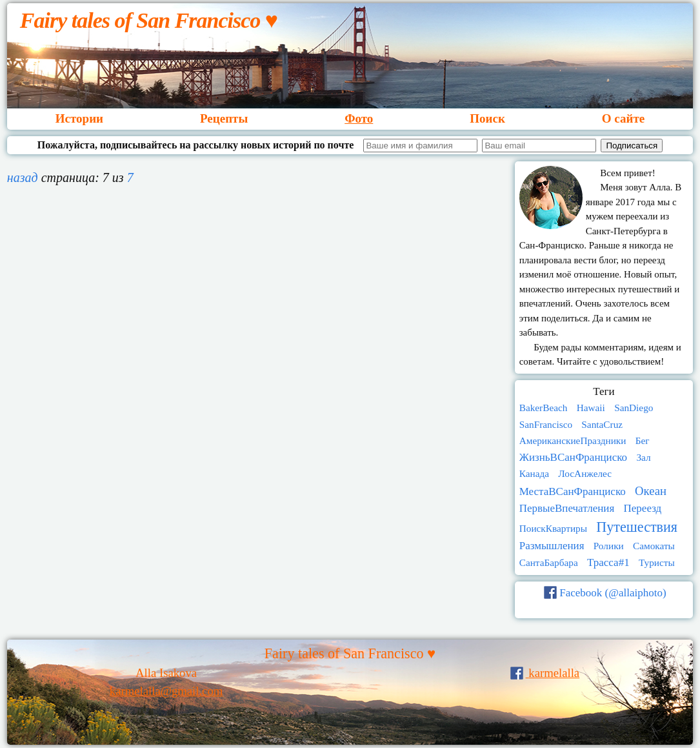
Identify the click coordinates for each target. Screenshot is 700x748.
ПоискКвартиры (553, 528)
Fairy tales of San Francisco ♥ (149, 20)
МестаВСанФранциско (573, 491)
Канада (534, 473)
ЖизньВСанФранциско (573, 457)
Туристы (657, 562)
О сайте (623, 118)
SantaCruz (602, 424)
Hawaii (591, 408)
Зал (643, 457)
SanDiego (634, 408)
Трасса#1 (608, 562)
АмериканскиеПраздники (573, 440)
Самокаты (654, 546)
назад (23, 177)
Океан (651, 491)
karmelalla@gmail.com (166, 691)
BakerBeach (544, 408)
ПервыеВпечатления (567, 508)
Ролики (609, 546)
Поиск (487, 118)
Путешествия (637, 527)
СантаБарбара (549, 562)
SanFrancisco (546, 424)
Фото (359, 118)
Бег (643, 440)
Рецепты (224, 118)
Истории (79, 118)
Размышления (552, 546)
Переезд (643, 508)
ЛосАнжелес (585, 473)
